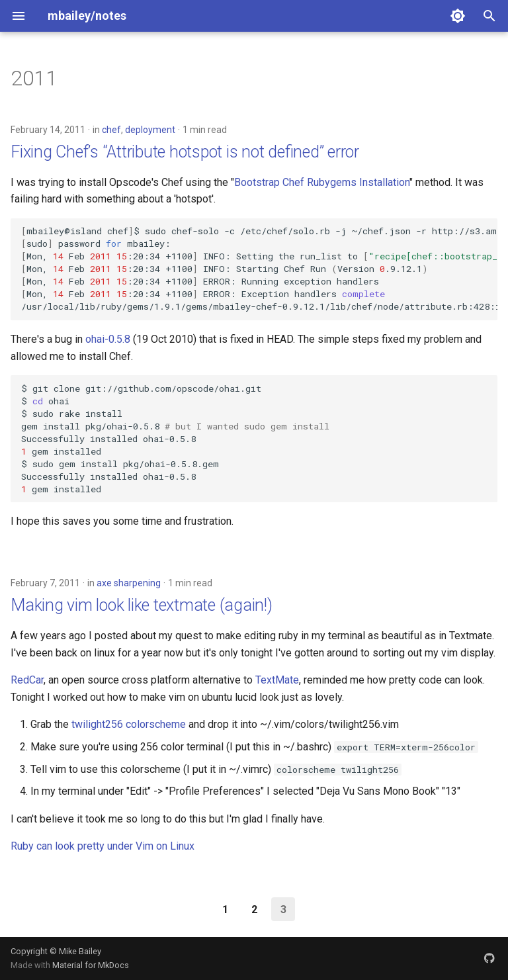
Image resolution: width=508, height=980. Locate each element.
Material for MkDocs (91, 965)
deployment (150, 130)
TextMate (277, 680)
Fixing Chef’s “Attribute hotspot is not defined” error (185, 152)
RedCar (27, 680)
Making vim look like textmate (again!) (142, 605)
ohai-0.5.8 (109, 339)
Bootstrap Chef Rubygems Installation (322, 182)
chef (111, 130)
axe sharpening (129, 583)
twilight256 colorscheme (129, 724)
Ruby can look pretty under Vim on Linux (103, 846)
